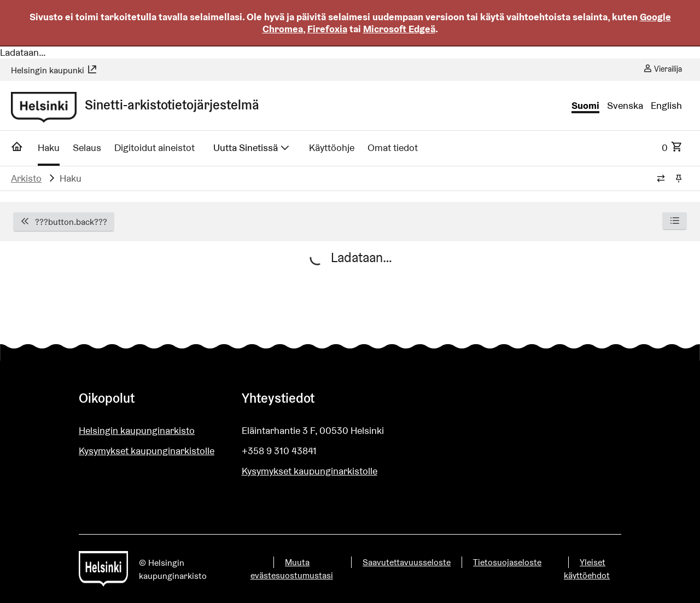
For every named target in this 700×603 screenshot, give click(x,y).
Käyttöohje (332, 147)
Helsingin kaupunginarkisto (137, 430)
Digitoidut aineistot (154, 147)
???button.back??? (64, 222)
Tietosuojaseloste (507, 562)
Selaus (87, 147)
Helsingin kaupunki (54, 70)
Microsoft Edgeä (399, 29)
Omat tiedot (393, 147)
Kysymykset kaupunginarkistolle (147, 451)
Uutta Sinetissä (252, 147)
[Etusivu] (17, 150)
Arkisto (26, 178)
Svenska (625, 106)
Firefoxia (327, 29)
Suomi (585, 106)
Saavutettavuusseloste (407, 562)
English (666, 106)
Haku (49, 147)
